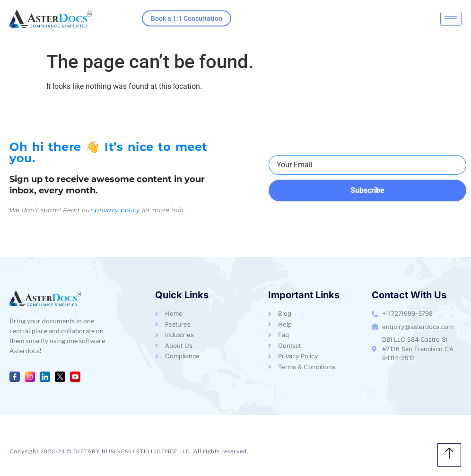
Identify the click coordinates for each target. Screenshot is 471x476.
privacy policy (117, 210)
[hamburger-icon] (451, 19)
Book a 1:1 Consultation (187, 18)
